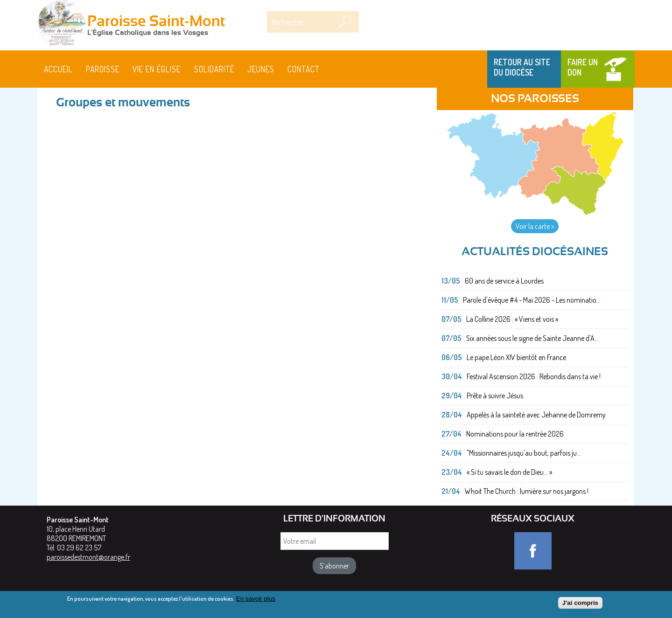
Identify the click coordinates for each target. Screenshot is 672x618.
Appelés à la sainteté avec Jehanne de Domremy (536, 415)
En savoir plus (256, 599)
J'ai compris (580, 603)
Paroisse (103, 69)
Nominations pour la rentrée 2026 (515, 434)
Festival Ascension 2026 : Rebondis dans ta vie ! (534, 376)
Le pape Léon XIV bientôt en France (516, 357)
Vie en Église (157, 69)
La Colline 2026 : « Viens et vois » (512, 319)
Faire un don (583, 67)
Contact (304, 69)
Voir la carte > (535, 226)
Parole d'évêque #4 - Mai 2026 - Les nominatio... (532, 300)
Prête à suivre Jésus (495, 396)
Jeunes (261, 69)
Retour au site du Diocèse (522, 67)
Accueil (58, 69)
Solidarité (214, 69)
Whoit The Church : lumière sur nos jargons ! (527, 491)
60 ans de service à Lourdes (504, 281)
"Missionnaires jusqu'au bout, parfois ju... (524, 453)
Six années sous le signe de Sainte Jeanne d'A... (532, 338)
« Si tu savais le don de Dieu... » (509, 472)
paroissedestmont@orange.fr (88, 557)
